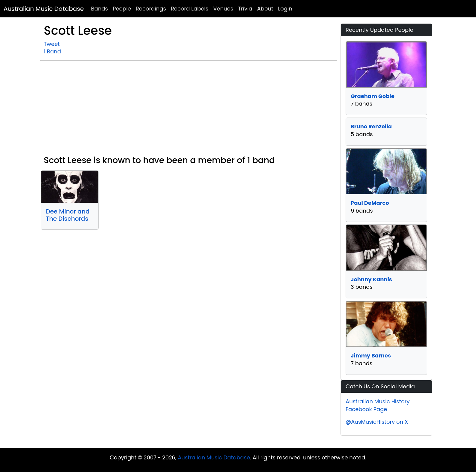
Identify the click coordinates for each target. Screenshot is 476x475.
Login (285, 9)
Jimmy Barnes (371, 356)
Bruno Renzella (371, 126)
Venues (223, 9)
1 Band (52, 51)
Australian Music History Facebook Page (378, 405)
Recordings (151, 9)
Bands (100, 9)
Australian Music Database (44, 9)
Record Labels (190, 9)
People (122, 9)
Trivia (245, 9)
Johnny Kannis (371, 279)
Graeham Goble (373, 96)
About (265, 9)
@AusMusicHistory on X (377, 422)
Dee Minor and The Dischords (68, 215)
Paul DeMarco (370, 203)
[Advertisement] (189, 110)
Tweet (52, 44)
